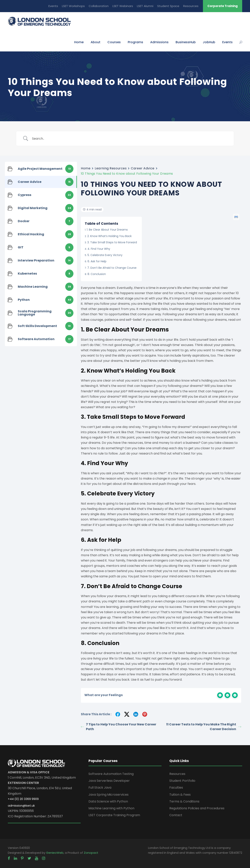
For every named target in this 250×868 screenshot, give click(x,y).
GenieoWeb (55, 853)
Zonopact (91, 853)
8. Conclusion (97, 274)
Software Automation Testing (111, 774)
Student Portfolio (182, 781)
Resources (191, 6)
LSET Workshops (73, 6)
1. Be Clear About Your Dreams (107, 230)
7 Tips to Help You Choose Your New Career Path (119, 727)
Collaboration (99, 6)
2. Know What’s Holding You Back (109, 236)
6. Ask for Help (97, 261)
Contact (176, 815)
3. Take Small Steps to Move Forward (112, 242)
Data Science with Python (108, 801)
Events (53, 6)
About (96, 42)
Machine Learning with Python (111, 808)
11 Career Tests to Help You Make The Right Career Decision (204, 727)
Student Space (168, 6)
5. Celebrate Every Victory (105, 255)
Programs (135, 42)
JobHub (209, 42)
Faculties (176, 788)
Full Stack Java (100, 788)
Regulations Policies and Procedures (197, 808)
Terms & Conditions (184, 801)
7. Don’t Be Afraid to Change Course (112, 268)
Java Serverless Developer (109, 781)
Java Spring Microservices (108, 795)
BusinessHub (186, 42)
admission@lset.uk (21, 806)
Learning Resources (111, 168)
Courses (114, 42)
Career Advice (143, 168)
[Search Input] (130, 139)
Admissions (159, 42)
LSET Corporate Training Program (114, 815)
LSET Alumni (145, 6)
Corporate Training (223, 6)
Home (79, 42)
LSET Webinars (123, 6)
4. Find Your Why (99, 249)
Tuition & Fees (180, 795)
